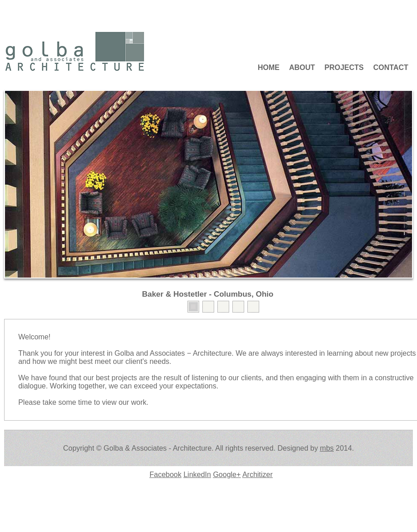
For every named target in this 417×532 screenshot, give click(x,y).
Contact (391, 67)
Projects (344, 67)
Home (269, 67)
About (302, 67)
